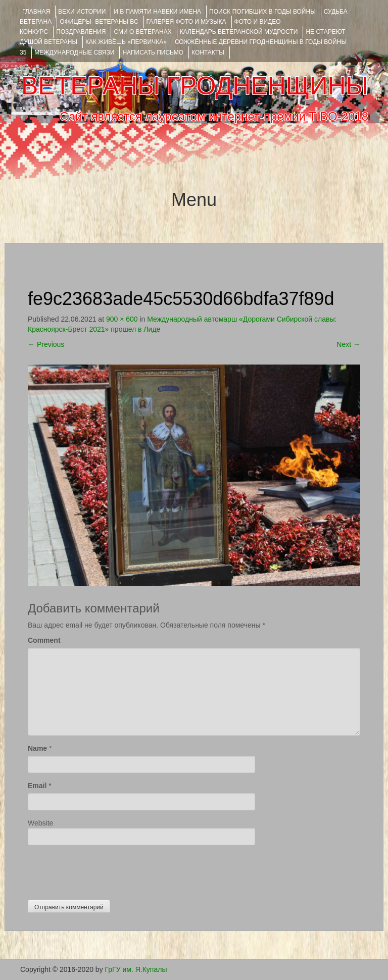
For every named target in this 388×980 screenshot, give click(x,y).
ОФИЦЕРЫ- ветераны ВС (99, 22)
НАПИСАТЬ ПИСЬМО (153, 53)
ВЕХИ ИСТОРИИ (82, 12)
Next (348, 344)
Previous (46, 344)
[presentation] (105, 870)
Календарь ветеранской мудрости (239, 32)
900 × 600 (122, 319)
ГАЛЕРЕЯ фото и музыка (186, 22)
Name (37, 748)
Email (37, 786)
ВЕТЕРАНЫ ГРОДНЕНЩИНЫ (195, 86)
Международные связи (74, 53)
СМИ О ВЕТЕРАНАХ (142, 32)
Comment (44, 640)
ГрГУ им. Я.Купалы (136, 969)
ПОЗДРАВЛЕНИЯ (81, 32)
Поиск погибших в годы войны (262, 12)
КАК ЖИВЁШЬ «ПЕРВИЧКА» (126, 42)
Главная (36, 12)
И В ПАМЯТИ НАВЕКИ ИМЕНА (157, 12)
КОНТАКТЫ (208, 53)
